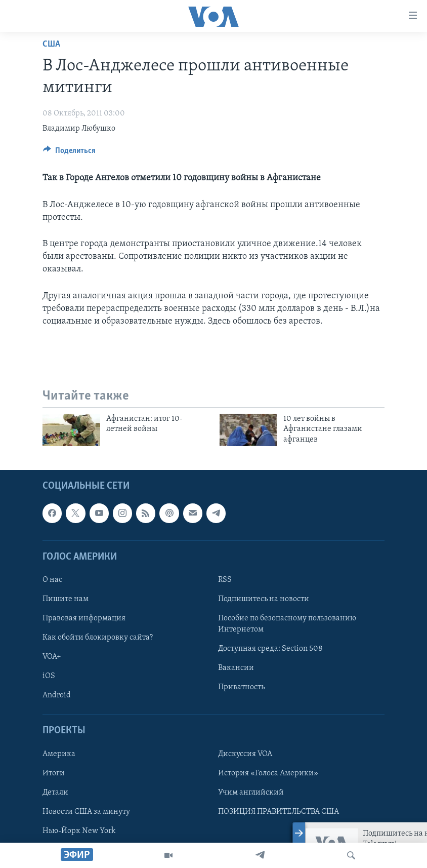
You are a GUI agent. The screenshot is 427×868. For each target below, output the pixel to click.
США (51, 44)
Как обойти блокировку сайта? (98, 638)
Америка (59, 754)
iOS (49, 676)
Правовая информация (84, 618)
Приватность (241, 687)
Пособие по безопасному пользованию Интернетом (287, 624)
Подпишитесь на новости (264, 599)
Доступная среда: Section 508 (270, 649)
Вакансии (236, 668)
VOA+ (52, 657)
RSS (225, 580)
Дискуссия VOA (245, 754)
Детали (55, 793)
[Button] (69, 153)
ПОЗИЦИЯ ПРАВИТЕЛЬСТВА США (279, 812)
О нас (52, 580)
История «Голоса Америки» (268, 773)
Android (57, 695)
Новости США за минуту (86, 812)
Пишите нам (66, 599)
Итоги (54, 773)
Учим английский (251, 793)
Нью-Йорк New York (79, 831)
